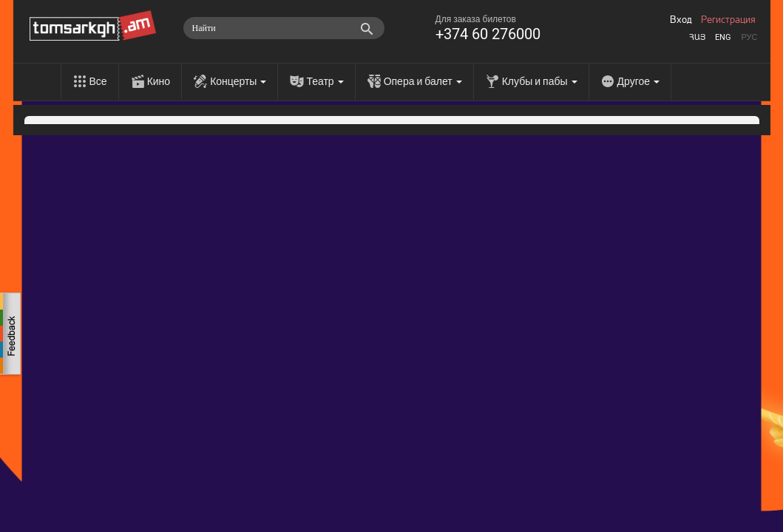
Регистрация (728, 20)
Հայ (697, 37)
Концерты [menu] (238, 81)
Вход (681, 20)
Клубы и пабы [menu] (540, 81)
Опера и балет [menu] (423, 81)
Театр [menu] (325, 81)
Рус (749, 37)
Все (98, 81)
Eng (723, 37)
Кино (159, 81)
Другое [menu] (638, 81)
